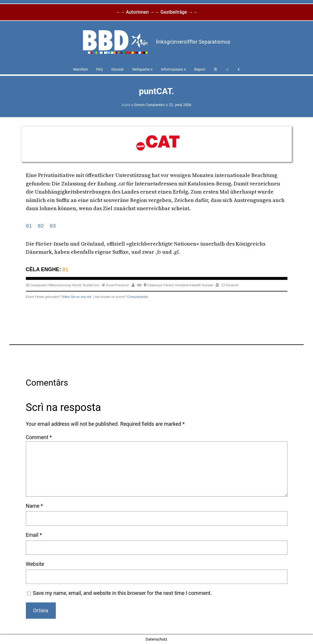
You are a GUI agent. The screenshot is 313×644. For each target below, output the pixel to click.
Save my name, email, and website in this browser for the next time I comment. (122, 593)
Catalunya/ (155, 285)
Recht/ (77, 285)
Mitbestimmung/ (60, 285)
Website (35, 564)
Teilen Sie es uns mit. (77, 297)
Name (34, 506)
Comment (39, 437)
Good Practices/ (117, 285)
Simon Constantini (149, 105)
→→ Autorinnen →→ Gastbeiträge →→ (156, 12)
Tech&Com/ (91, 285)
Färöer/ (169, 285)
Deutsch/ (232, 285)
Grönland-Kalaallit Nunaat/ (194, 285)
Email (34, 535)
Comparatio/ (39, 285)
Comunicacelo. (138, 297)
